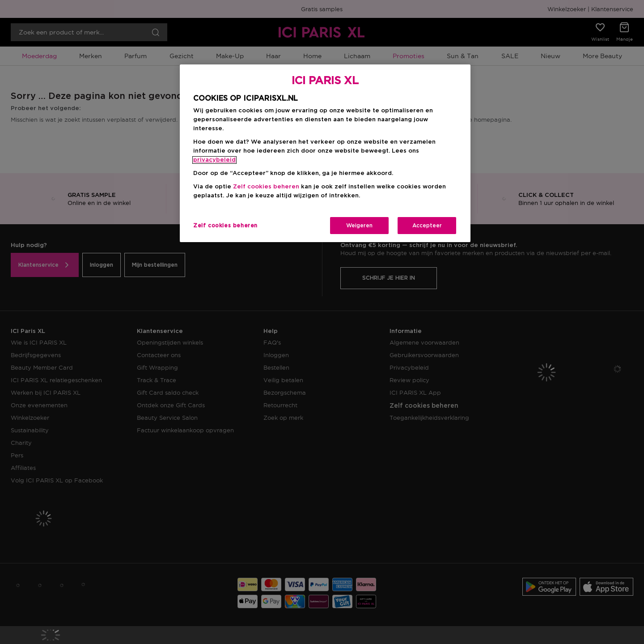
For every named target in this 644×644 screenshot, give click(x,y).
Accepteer (427, 226)
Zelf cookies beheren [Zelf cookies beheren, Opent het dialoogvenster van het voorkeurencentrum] (225, 226)
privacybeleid (214, 160)
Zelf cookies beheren (266, 187)
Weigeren (359, 226)
